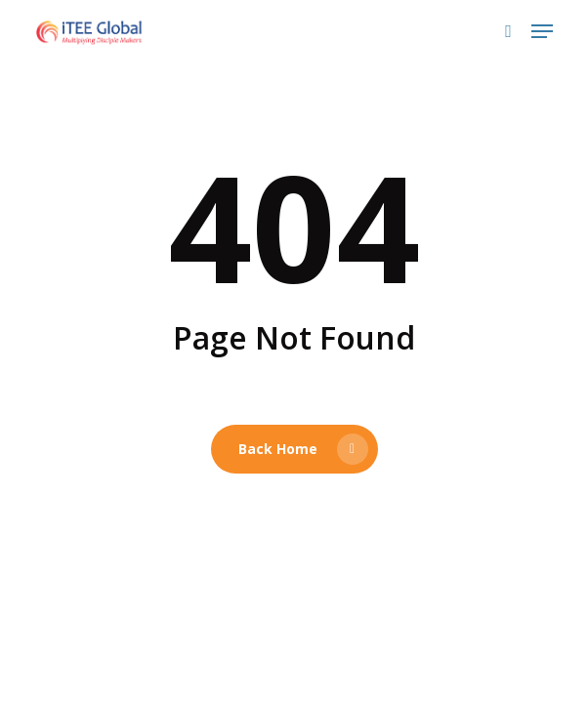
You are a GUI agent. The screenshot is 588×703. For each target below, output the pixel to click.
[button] (542, 31)
